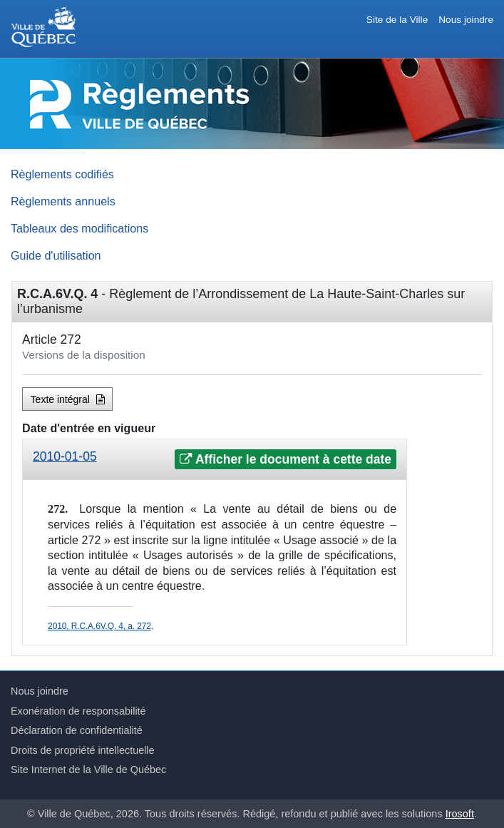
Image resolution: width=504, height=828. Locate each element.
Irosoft (460, 814)
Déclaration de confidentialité (77, 730)
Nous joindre (466, 20)
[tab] (215, 460)
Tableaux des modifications (79, 228)
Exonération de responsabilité (78, 711)
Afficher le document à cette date (286, 459)
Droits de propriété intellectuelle (83, 750)
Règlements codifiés (62, 174)
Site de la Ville (397, 20)
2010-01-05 (65, 456)
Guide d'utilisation (56, 255)
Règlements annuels (63, 201)
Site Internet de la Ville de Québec (88, 770)
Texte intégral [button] (68, 399)
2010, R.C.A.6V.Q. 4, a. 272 (99, 626)
